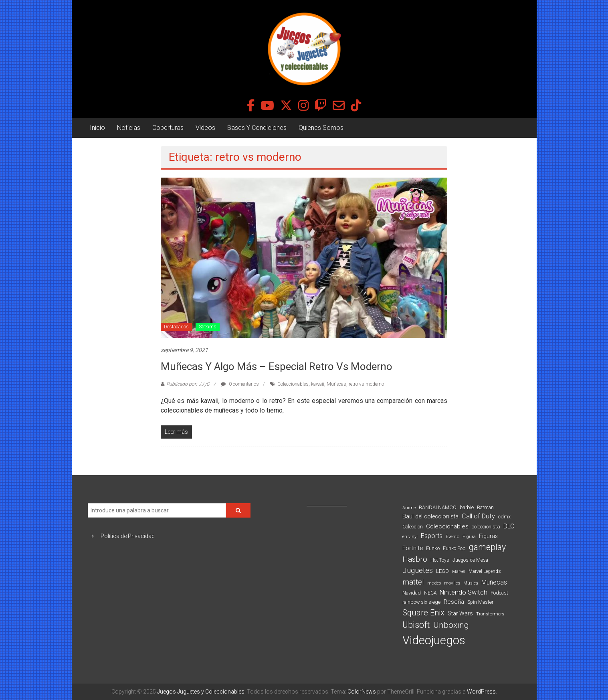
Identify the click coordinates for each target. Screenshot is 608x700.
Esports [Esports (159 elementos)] (432, 536)
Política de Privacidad (128, 536)
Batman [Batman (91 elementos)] (485, 507)
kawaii (318, 384)
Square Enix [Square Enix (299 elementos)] (423, 613)
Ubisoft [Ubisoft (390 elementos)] (416, 625)
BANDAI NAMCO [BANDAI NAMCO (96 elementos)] (438, 507)
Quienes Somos (321, 128)
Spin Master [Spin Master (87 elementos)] (480, 602)
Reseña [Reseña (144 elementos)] (454, 602)
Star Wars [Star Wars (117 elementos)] (460, 613)
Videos (205, 128)
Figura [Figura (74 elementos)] (469, 536)
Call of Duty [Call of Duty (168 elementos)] (478, 516)
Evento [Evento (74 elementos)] (452, 536)
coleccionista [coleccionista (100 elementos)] (486, 527)
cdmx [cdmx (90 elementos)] (504, 517)
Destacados (176, 327)
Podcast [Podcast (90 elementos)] (499, 593)
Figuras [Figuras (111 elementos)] (488, 536)
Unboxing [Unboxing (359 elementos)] (451, 625)
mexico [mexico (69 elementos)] (434, 583)
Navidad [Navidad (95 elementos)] (412, 593)
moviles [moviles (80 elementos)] (452, 583)
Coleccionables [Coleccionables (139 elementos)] (447, 526)
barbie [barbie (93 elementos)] (467, 507)
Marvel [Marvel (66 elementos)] (459, 572)
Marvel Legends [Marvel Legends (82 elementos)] (485, 571)
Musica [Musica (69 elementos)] (471, 583)
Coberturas (168, 128)
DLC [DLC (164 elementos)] (509, 526)
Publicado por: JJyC (188, 384)
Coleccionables (293, 384)
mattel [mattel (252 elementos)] (413, 582)
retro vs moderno (366, 384)
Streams (208, 327)
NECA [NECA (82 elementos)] (430, 593)
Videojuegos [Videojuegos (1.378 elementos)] (434, 640)
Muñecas (336, 384)
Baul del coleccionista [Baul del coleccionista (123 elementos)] (430, 517)
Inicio (97, 128)
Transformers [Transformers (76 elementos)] (490, 614)
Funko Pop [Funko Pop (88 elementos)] (454, 548)
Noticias (129, 128)
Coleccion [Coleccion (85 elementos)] (413, 527)
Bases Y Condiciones (257, 128)
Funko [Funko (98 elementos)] (433, 548)
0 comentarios (240, 384)
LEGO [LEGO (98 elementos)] (442, 571)
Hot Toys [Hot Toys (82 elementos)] (440, 560)
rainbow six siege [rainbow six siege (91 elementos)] (421, 602)
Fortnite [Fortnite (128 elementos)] (413, 548)
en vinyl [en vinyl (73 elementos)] (410, 537)
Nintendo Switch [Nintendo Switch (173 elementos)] (464, 592)
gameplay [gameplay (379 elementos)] (487, 547)
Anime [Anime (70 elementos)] (409, 508)
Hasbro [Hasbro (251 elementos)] (415, 559)
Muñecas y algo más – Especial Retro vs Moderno (277, 366)
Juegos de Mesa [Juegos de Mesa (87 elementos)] (470, 560)
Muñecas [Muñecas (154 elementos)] (494, 582)
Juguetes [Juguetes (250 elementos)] (418, 571)
